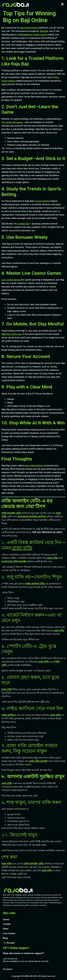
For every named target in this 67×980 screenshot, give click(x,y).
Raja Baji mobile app (12, 334)
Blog (5, 938)
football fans (23, 224)
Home (6, 920)
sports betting (43, 201)
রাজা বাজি (22, 548)
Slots (6, 929)
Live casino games (11, 280)
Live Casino (9, 933)
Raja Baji (44, 31)
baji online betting (29, 28)
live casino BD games (12, 122)
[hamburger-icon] (62, 4)
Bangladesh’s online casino (33, 35)
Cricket (7, 924)
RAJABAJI (8, 969)
